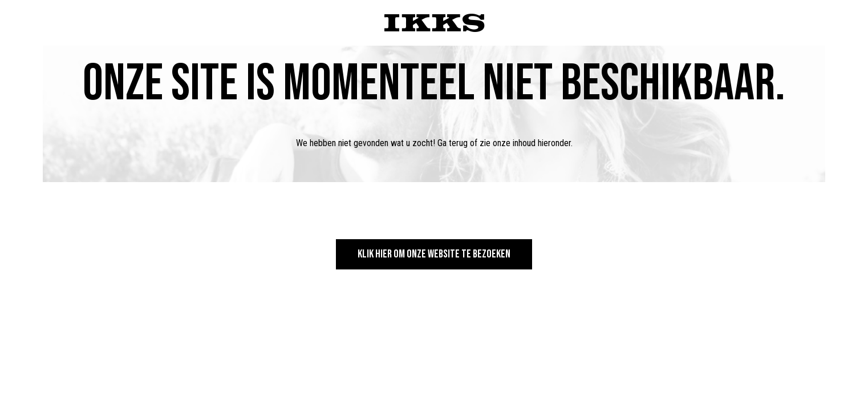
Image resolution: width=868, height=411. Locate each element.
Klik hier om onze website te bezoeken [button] (434, 254)
